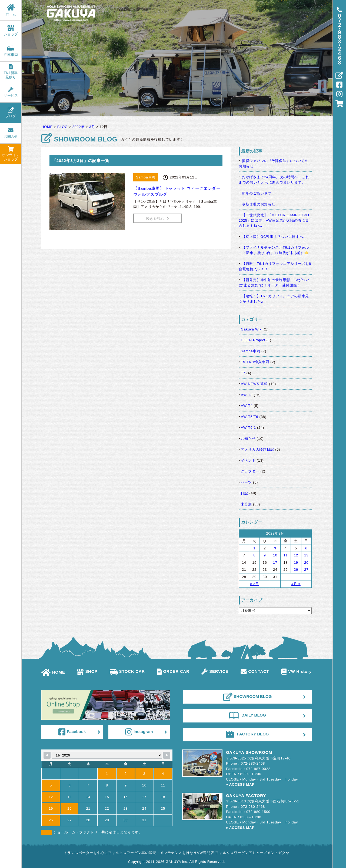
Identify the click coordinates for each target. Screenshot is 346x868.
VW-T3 (247, 395)
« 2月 (254, 584)
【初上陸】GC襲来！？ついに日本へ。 (274, 237)
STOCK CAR (127, 671)
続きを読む (158, 219)
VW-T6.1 (248, 428)
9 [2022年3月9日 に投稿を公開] (265, 555)
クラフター (250, 471)
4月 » (296, 584)
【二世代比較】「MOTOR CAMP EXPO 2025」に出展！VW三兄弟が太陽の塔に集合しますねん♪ (274, 220)
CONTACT (255, 671)
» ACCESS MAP (240, 784)
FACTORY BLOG (247, 734)
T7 (243, 373)
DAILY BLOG (247, 715)
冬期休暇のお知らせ (259, 204)
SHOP (87, 671)
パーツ (246, 482)
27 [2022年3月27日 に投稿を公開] (306, 570)
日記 (244, 493)
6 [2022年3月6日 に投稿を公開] (306, 548)
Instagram (139, 732)
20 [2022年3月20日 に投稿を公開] (306, 563)
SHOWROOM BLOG (248, 697)
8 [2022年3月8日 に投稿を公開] (254, 555)
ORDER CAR (173, 671)
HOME (53, 672)
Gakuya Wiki (252, 329)
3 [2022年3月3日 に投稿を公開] (275, 548)
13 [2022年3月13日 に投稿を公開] (306, 555)
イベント (248, 460)
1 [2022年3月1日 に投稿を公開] (254, 548)
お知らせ (248, 439)
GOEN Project (253, 340)
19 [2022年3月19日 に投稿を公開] (296, 563)
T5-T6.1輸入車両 (255, 362)
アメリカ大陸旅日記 (257, 449)
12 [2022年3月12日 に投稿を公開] (296, 555)
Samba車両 (251, 351)
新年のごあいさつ (257, 193)
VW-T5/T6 (250, 417)
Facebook (72, 732)
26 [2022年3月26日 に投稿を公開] (296, 570)
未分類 (246, 504)
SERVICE (215, 671)
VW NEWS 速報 (254, 384)
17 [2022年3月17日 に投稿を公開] (275, 563)
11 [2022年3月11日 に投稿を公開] (285, 555)
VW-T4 (247, 406)
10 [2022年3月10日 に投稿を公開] (275, 555)
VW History (296, 671)
